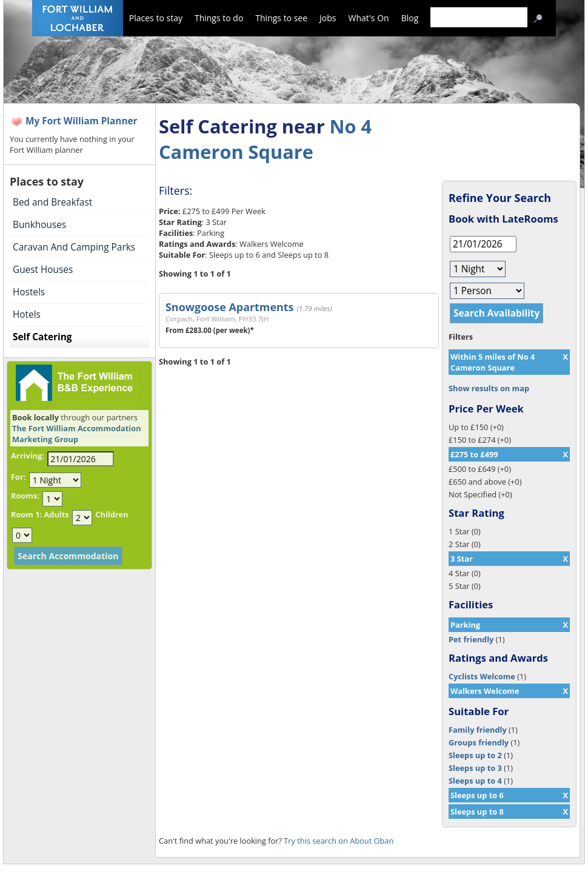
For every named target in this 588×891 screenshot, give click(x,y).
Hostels (29, 292)
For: (18, 477)
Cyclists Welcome (482, 676)
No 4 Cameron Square (265, 139)
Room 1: (26, 514)
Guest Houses (43, 270)
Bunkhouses (39, 225)
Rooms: (25, 496)
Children (112, 514)
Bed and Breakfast (52, 202)
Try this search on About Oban (339, 841)
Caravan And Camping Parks (74, 247)
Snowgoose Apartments (229, 307)
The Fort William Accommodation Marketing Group (77, 434)
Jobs (328, 18)
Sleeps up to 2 (475, 755)
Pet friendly (471, 639)
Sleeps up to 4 (475, 781)
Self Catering (42, 337)
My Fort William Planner (82, 121)
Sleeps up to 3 (475, 768)
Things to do (219, 18)
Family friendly (478, 730)
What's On (369, 18)
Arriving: (28, 456)
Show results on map (489, 388)
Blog (410, 18)
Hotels (27, 314)
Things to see (281, 18)
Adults (56, 514)
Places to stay (156, 18)
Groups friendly (479, 742)
